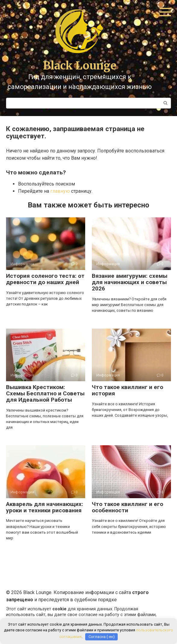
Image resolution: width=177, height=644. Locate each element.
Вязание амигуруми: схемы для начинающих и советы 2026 (130, 282)
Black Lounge (80, 66)
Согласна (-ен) (102, 637)
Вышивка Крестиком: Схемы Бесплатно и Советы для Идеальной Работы (45, 393)
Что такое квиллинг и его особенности (127, 507)
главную (60, 191)
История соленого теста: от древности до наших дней (45, 279)
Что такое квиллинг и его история (127, 390)
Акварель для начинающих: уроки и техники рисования (45, 507)
